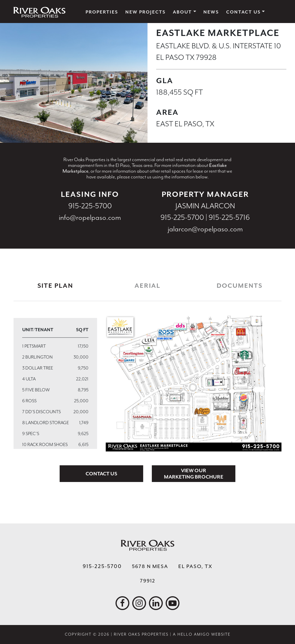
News (211, 12)
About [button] (182, 12)
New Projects (145, 12)
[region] (55, 383)
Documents (240, 286)
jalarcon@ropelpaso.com (205, 229)
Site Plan (55, 286)
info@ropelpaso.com (90, 217)
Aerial (147, 286)
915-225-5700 (90, 206)
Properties (102, 12)
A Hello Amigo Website (202, 634)
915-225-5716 (229, 217)
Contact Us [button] (243, 12)
